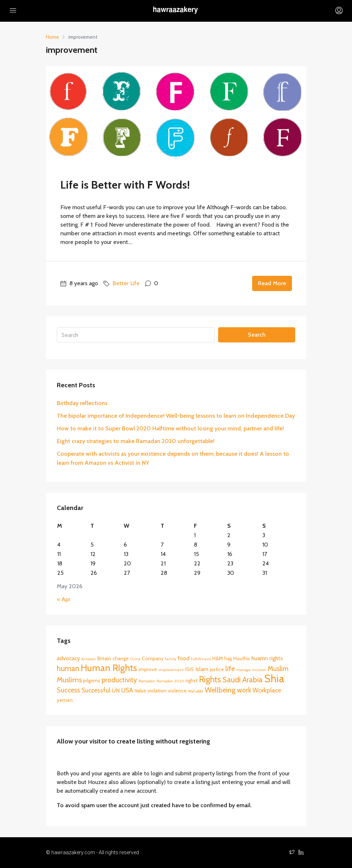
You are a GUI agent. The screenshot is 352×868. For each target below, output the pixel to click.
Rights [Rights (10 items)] (210, 679)
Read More (272, 283)
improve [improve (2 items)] (148, 669)
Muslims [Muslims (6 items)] (69, 680)
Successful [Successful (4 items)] (96, 690)
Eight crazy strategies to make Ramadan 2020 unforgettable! (136, 441)
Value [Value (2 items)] (140, 691)
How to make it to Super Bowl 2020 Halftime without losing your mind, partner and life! (170, 428)
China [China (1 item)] (135, 659)
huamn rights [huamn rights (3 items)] (267, 658)
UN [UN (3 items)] (116, 690)
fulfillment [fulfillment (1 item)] (201, 659)
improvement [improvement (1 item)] (171, 670)
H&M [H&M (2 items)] (218, 658)
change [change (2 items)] (121, 658)
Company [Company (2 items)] (153, 658)
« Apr (64, 599)
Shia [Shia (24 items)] (274, 679)
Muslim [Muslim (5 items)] (278, 669)
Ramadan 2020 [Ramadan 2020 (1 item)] (170, 681)
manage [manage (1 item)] (243, 670)
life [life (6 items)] (230, 669)
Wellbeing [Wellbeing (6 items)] (220, 690)
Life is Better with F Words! (125, 185)
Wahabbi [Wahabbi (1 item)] (196, 691)
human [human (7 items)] (68, 668)
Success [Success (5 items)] (68, 690)
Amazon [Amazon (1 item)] (89, 659)
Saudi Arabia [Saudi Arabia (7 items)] (243, 680)
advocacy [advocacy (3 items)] (68, 658)
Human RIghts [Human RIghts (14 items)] (109, 668)
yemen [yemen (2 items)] (65, 700)
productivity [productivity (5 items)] (119, 680)
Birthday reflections (82, 403)
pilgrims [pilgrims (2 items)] (92, 681)
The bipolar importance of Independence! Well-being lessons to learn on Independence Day (176, 416)
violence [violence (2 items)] (177, 691)
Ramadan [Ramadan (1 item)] (147, 681)
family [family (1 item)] (171, 659)
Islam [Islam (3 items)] (202, 669)
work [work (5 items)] (244, 690)
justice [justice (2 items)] (217, 669)
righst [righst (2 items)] (192, 681)
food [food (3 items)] (184, 658)
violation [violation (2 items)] (157, 691)
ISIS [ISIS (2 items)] (190, 669)
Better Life (126, 283)
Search (257, 335)
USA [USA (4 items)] (127, 690)
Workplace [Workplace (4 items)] (267, 690)
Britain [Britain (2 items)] (104, 658)
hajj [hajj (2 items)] (228, 658)
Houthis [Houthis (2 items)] (242, 658)
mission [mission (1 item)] (259, 670)
